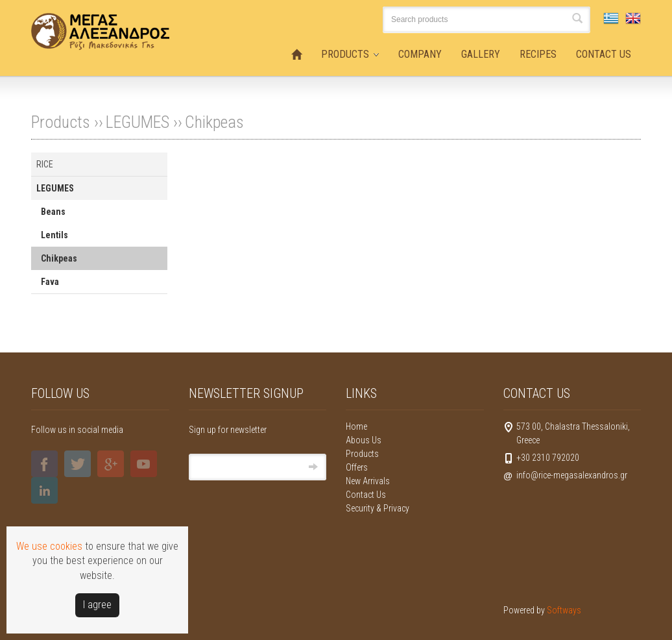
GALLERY (481, 54)
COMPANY (420, 54)
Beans (53, 212)
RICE (45, 164)
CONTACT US (604, 54)
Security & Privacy (378, 508)
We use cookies (49, 546)
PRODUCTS (345, 54)
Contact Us (366, 495)
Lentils (54, 235)
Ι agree (97, 605)
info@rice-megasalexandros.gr (572, 475)
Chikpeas (214, 122)
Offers (357, 467)
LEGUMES (138, 122)
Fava (50, 282)
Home (356, 426)
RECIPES (538, 54)
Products (362, 454)
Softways (564, 610)
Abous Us (364, 440)
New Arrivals (368, 481)
